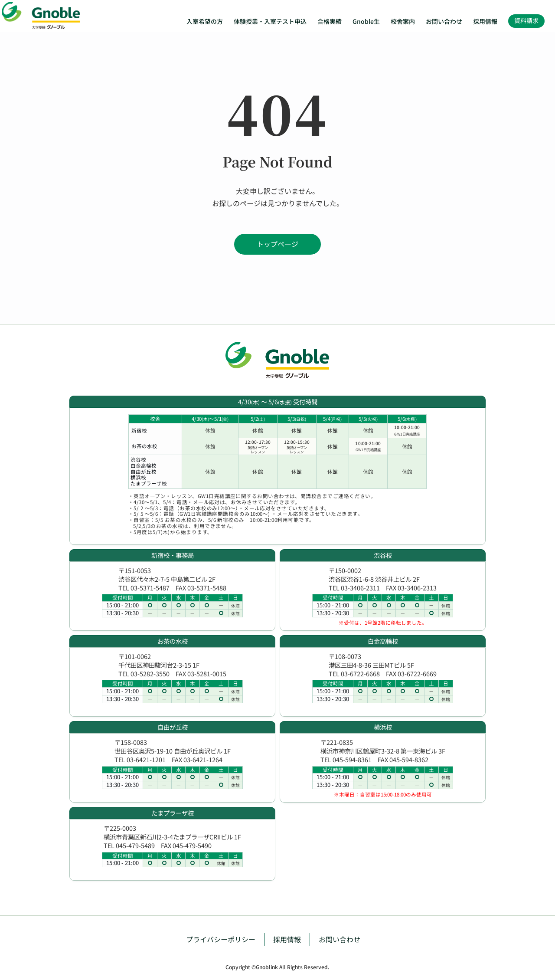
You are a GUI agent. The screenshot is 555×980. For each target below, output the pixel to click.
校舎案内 (403, 21)
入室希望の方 (205, 21)
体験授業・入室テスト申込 (270, 21)
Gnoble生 (366, 21)
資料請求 (526, 20)
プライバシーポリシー (221, 939)
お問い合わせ (444, 21)
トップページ (277, 244)
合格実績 (330, 21)
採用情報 (485, 21)
